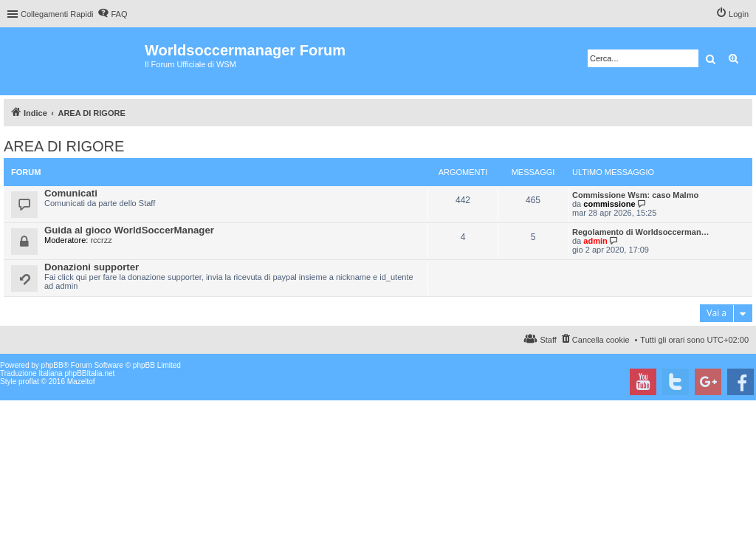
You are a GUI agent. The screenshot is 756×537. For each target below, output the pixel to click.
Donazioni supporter (92, 267)
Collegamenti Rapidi (57, 14)
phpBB (52, 365)
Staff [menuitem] (548, 340)
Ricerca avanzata (734, 58)
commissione (609, 204)
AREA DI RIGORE (64, 146)
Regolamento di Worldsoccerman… (641, 232)
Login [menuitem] (739, 14)
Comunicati (71, 193)
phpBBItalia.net (89, 373)
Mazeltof (81, 382)
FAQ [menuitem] (119, 14)
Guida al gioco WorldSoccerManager (129, 230)
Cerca (711, 58)
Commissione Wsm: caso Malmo (635, 195)
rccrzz (101, 240)
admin (595, 241)
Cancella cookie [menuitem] (601, 340)
